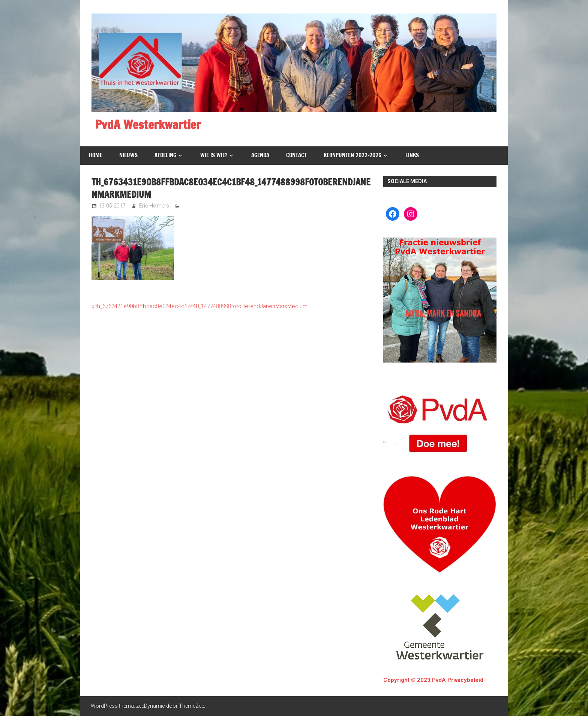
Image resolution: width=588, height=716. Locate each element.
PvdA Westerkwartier (148, 125)
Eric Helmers (154, 206)
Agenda (260, 155)
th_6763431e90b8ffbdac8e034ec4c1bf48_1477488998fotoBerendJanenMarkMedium (201, 306)
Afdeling (165, 155)
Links (412, 155)
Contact (296, 155)
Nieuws (128, 155)
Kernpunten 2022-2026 (352, 155)
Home (96, 155)
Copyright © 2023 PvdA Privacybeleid (433, 680)
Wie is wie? (214, 155)
